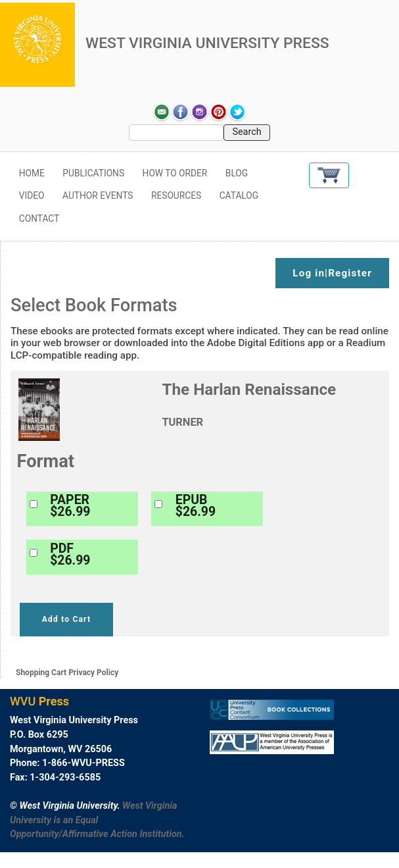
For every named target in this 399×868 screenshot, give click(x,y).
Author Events (98, 195)
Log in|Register (332, 273)
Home (32, 173)
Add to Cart (66, 619)
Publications (93, 173)
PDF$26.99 (70, 555)
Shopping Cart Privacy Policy (67, 673)
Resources (176, 195)
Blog (237, 173)
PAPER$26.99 (70, 506)
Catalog (239, 195)
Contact (39, 218)
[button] (329, 175)
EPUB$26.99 (196, 506)
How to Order (175, 173)
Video (32, 195)
